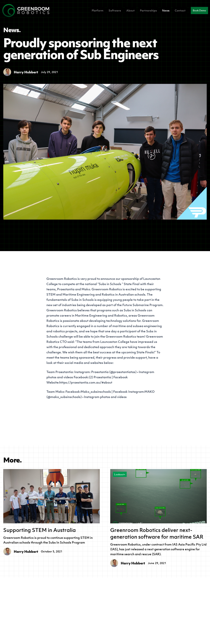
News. (12, 30)
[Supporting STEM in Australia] (52, 496)
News (166, 11)
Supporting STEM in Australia (40, 530)
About (131, 11)
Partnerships (148, 11)
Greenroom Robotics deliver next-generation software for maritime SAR (157, 533)
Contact (180, 11)
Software (115, 11)
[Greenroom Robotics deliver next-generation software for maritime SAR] (158, 496)
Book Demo (199, 10)
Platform (98, 11)
